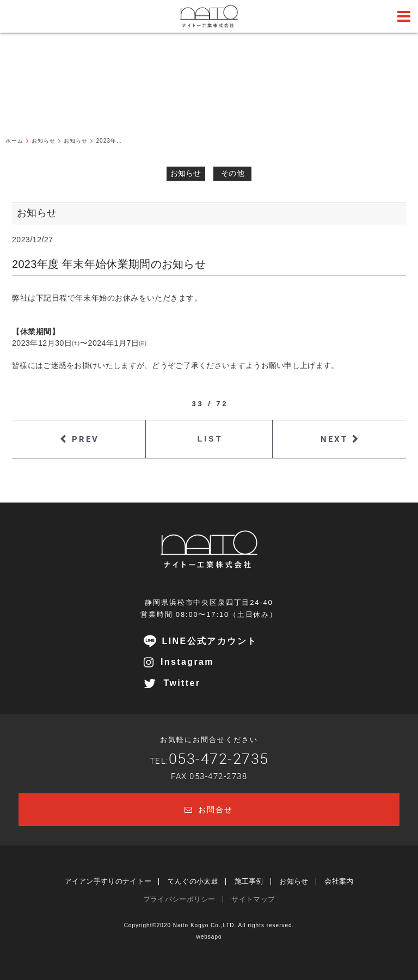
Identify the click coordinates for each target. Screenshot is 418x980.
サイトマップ (253, 899)
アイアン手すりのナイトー (108, 881)
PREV (85, 439)
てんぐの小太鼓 (193, 881)
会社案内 (339, 881)
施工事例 (249, 881)
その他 (233, 173)
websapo (209, 937)
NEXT (334, 439)
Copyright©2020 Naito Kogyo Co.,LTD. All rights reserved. (209, 925)
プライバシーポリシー (179, 899)
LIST (210, 439)
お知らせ (186, 173)
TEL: (209, 761)
